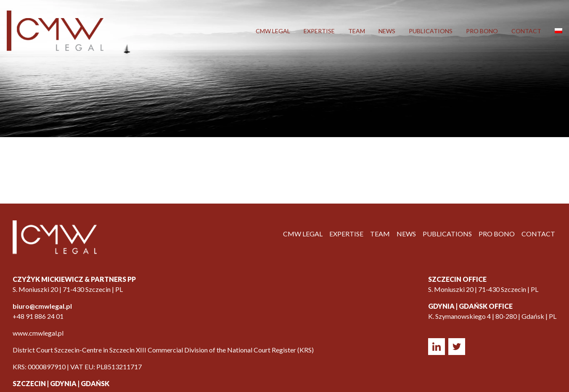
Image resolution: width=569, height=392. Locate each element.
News (387, 31)
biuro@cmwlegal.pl (42, 306)
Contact (526, 31)
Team (357, 31)
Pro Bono (482, 31)
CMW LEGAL (273, 31)
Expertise (319, 31)
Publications (431, 31)
